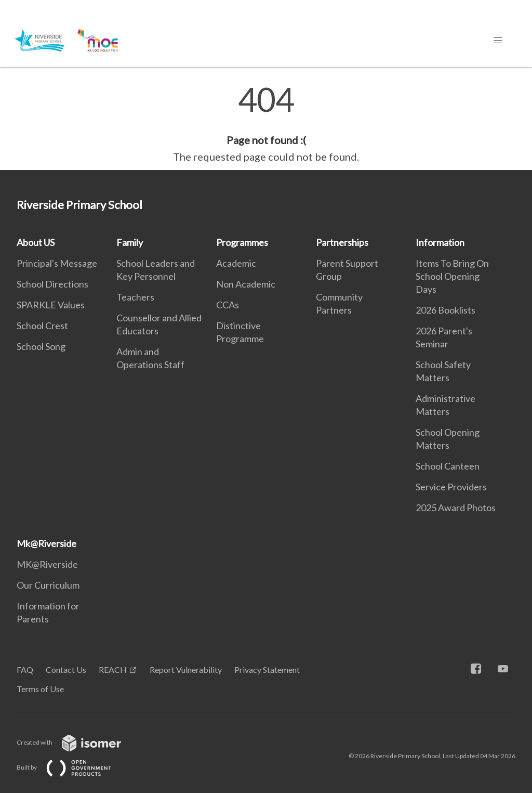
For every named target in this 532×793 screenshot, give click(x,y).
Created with (77, 742)
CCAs (228, 305)
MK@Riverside (47, 564)
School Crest (42, 326)
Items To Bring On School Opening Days (452, 276)
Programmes (242, 242)
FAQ (25, 669)
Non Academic (246, 284)
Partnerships (342, 242)
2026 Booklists (445, 310)
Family (130, 242)
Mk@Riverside (46, 543)
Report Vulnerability (186, 669)
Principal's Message (57, 263)
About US (36, 242)
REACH (113, 669)
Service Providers (451, 487)
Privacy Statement (267, 669)
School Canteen (448, 466)
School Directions (52, 284)
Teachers (135, 297)
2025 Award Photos (456, 508)
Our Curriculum (48, 585)
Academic (236, 263)
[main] (266, 124)
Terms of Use (40, 689)
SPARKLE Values (51, 305)
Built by (72, 767)
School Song (41, 346)
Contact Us (66, 669)
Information (440, 242)
